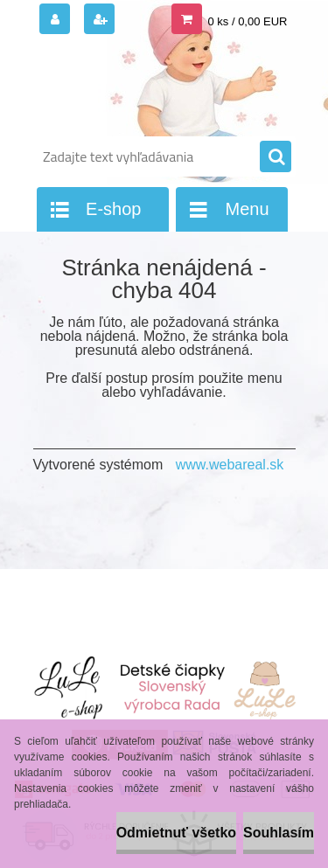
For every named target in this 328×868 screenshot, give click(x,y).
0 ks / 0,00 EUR (247, 21)
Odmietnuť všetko (176, 833)
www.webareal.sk (230, 465)
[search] (276, 157)
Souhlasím (279, 833)
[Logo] (154, 86)
